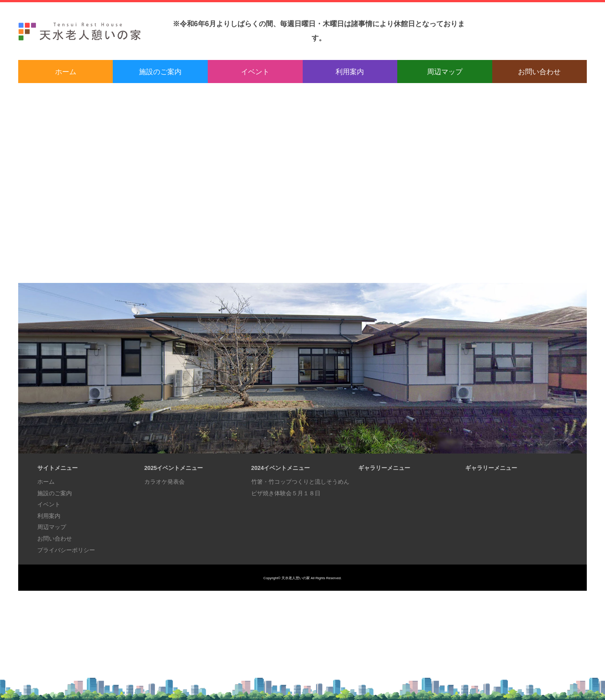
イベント (255, 72)
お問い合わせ (539, 72)
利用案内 (350, 72)
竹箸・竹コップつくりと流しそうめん (300, 482)
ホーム (66, 72)
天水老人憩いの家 (296, 578)
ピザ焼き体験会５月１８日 (286, 493)
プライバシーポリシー (66, 550)
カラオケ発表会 (164, 482)
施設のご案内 (160, 72)
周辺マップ (445, 72)
